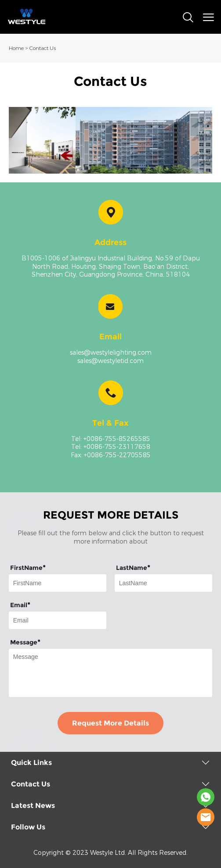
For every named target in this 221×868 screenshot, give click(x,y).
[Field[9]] (58, 620)
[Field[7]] (58, 583)
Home (16, 48)
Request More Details (110, 723)
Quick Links (31, 763)
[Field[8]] (163, 583)
